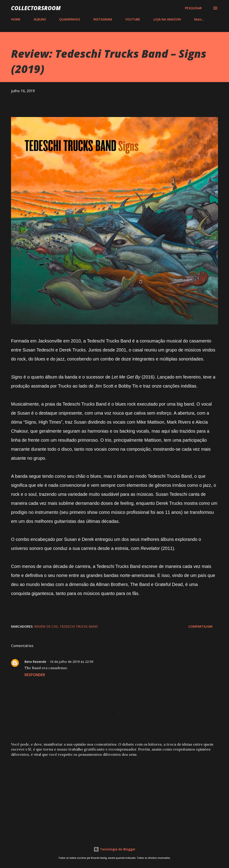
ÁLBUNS (40, 19)
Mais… (199, 19)
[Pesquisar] (193, 8)
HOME (16, 19)
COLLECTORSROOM (36, 8)
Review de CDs (46, 626)
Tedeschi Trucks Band (79, 626)
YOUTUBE (133, 19)
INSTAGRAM (103, 19)
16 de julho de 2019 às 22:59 (71, 662)
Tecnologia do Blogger (114, 849)
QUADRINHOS (70, 19)
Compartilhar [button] (200, 626)
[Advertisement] (114, 796)
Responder (35, 675)
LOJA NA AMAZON (167, 19)
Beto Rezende (35, 662)
